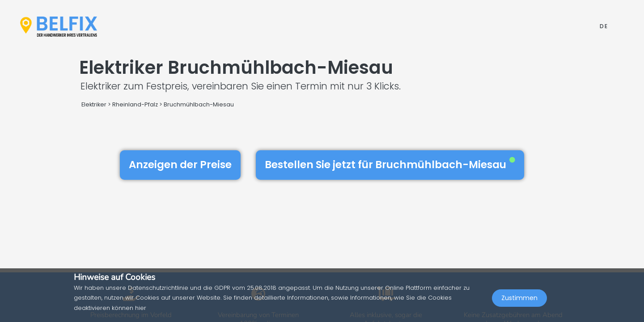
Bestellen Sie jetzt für (390, 165)
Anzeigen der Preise (180, 165)
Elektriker (95, 104)
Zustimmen (519, 302)
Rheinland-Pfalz (135, 104)
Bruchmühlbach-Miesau (199, 104)
